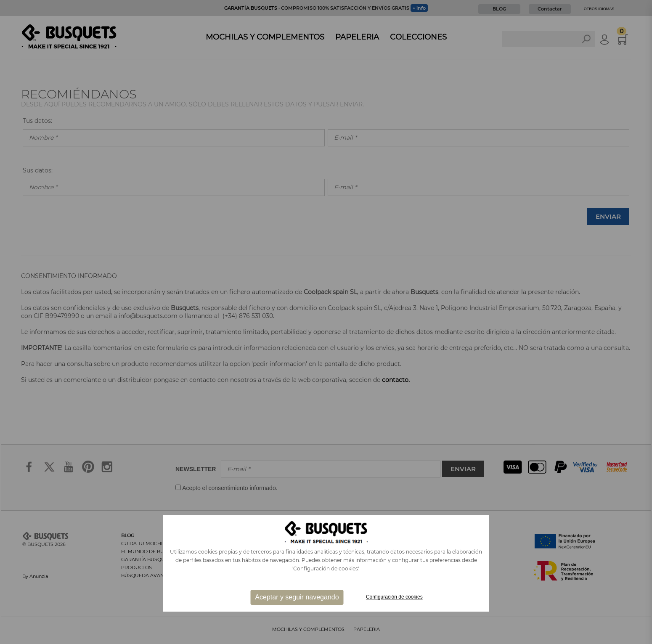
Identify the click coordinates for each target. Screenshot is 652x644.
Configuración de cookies (394, 597)
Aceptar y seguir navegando (297, 597)
